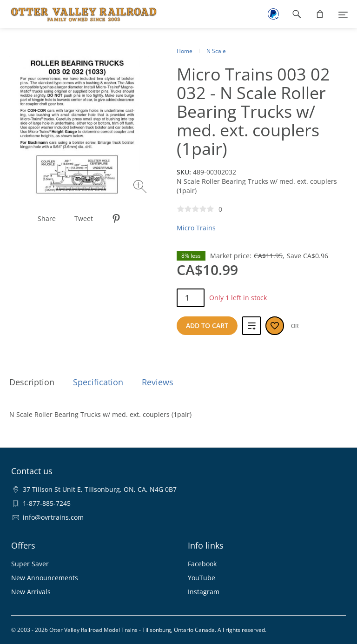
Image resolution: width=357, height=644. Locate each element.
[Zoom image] (141, 188)
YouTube (202, 578)
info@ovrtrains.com (53, 517)
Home (185, 51)
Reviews (158, 382)
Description (32, 382)
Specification (98, 382)
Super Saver (30, 564)
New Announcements (45, 578)
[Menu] (343, 14)
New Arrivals (31, 592)
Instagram (204, 592)
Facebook (202, 564)
